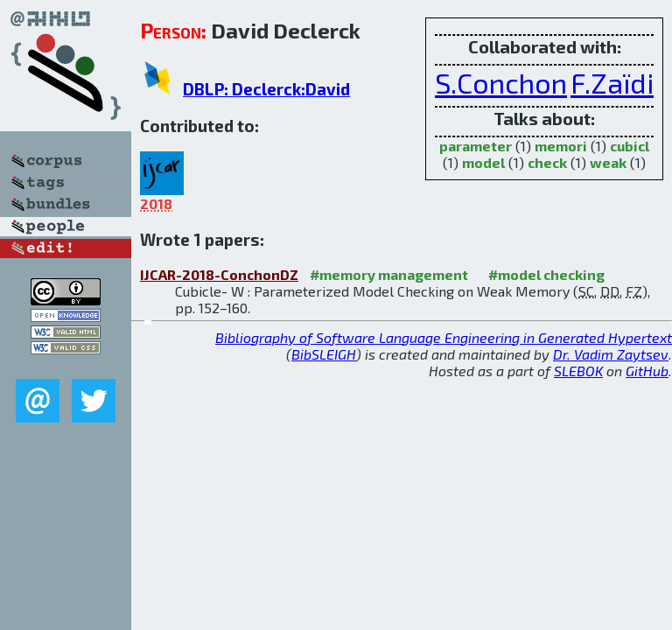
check (547, 162)
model (483, 162)
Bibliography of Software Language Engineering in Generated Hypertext (444, 337)
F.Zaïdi (612, 82)
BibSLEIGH (324, 354)
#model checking (546, 274)
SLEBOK (578, 371)
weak (608, 162)
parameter (476, 146)
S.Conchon (501, 82)
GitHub (647, 371)
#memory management (389, 274)
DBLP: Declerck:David (266, 89)
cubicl (630, 146)
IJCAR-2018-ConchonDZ (219, 274)
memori (561, 146)
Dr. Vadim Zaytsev (611, 354)
